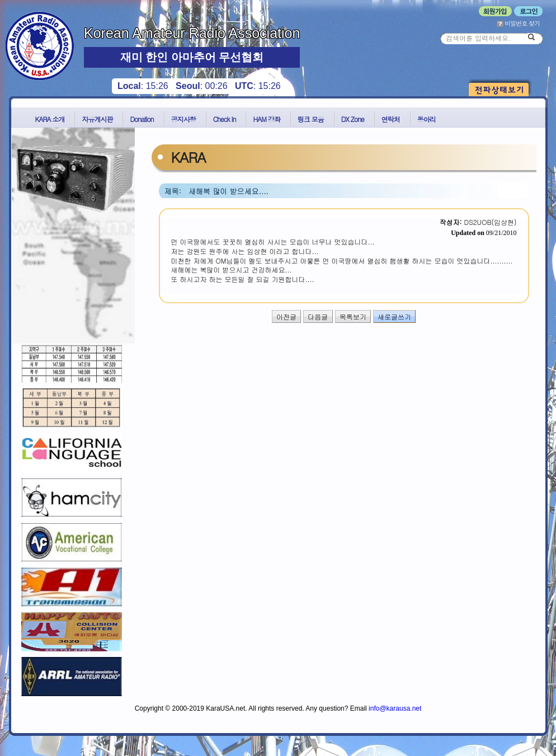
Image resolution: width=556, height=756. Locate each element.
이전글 (286, 316)
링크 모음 (311, 119)
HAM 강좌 (266, 119)
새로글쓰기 (394, 316)
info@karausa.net (395, 708)
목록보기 (353, 316)
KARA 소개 (50, 119)
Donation (142, 119)
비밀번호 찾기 (518, 23)
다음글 (318, 316)
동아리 (427, 119)
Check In (225, 119)
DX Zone (353, 119)
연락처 (391, 119)
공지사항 (183, 119)
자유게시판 (97, 119)
